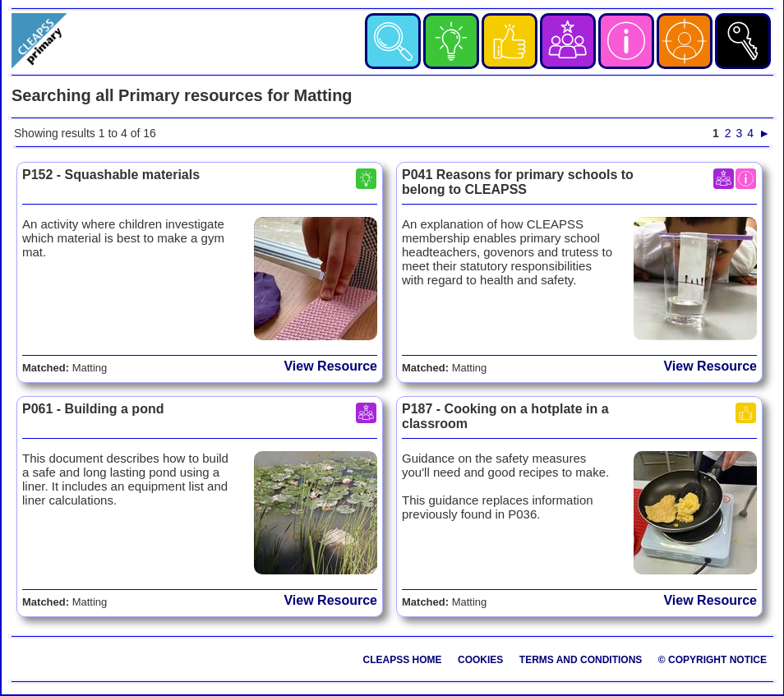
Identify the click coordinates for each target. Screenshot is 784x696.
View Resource (330, 366)
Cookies (480, 660)
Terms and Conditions (581, 660)
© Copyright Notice (713, 660)
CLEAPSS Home (403, 660)
